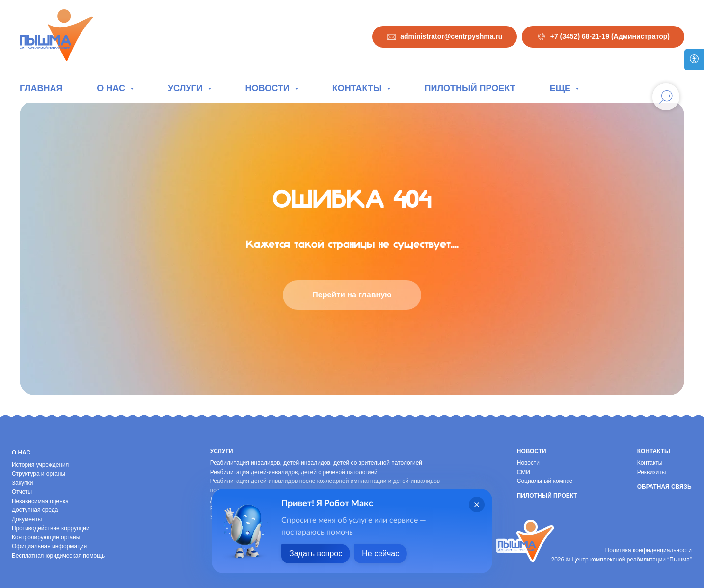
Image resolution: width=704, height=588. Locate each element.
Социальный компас (545, 481)
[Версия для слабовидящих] (694, 60)
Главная (41, 88)
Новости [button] (269, 88)
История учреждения (40, 465)
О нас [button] (112, 88)
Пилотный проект (470, 88)
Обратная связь (664, 487)
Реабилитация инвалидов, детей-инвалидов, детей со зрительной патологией (316, 463)
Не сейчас (380, 553)
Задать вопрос (316, 553)
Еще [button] (561, 88)
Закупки (23, 483)
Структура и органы (39, 474)
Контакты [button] (358, 88)
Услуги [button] (187, 88)
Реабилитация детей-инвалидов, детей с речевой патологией (294, 472)
